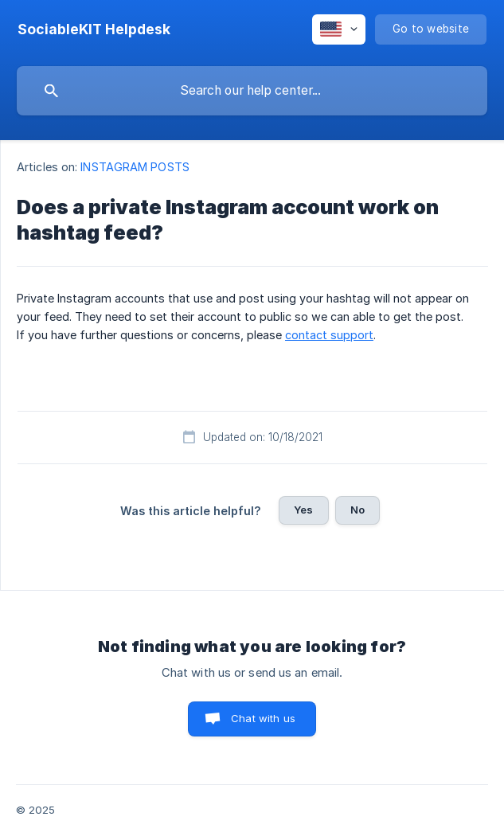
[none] (94, 29)
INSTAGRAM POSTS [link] (135, 167)
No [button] (357, 510)
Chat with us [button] (263, 718)
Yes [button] (303, 510)
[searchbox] (252, 91)
